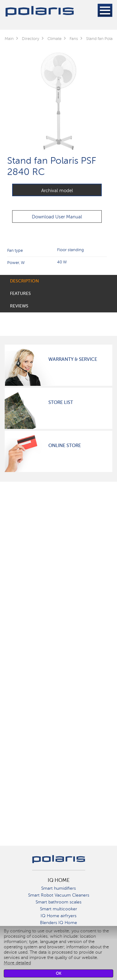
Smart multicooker (58, 909)
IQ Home (59, 880)
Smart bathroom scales (58, 902)
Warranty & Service (73, 359)
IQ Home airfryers (58, 916)
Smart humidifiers (58, 888)
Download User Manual (57, 217)
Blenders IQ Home (58, 923)
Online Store (65, 445)
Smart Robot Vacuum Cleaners (59, 895)
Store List (61, 402)
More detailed (17, 963)
